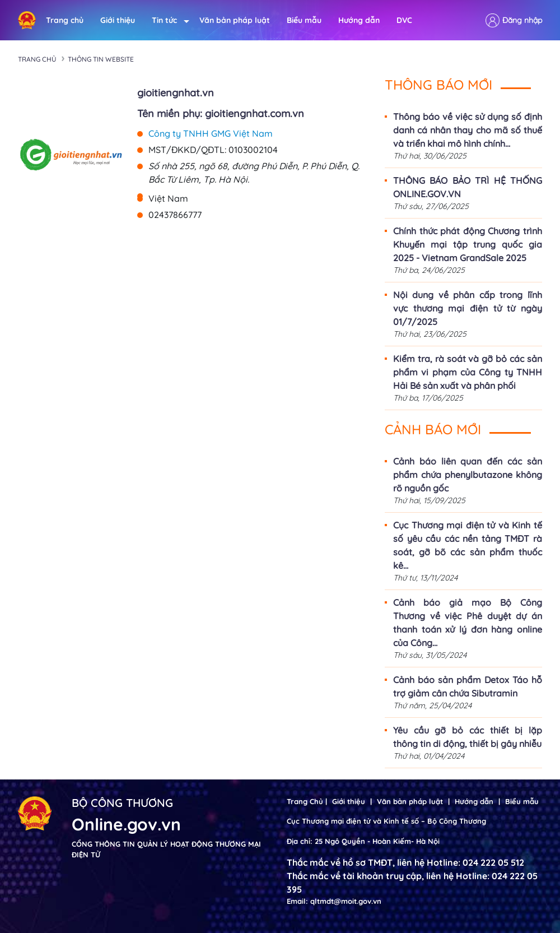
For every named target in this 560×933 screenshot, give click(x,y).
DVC (404, 20)
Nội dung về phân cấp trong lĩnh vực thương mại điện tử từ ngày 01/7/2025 (468, 308)
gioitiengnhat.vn (176, 93)
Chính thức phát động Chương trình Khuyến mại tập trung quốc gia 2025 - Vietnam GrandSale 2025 (468, 244)
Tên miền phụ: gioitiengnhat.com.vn (221, 113)
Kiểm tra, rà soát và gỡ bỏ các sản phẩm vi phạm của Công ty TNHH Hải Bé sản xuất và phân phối (468, 372)
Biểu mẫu (304, 20)
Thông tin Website (101, 59)
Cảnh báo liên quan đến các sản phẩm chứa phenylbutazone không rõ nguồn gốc (468, 475)
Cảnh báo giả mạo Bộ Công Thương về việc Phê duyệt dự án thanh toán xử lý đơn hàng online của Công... (468, 623)
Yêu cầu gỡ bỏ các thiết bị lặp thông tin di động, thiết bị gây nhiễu (468, 737)
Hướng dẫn (359, 20)
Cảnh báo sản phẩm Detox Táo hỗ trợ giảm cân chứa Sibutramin (468, 686)
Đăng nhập (522, 20)
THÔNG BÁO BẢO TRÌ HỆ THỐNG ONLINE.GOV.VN (468, 187)
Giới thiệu (118, 20)
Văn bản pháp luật (235, 20)
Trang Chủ (305, 801)
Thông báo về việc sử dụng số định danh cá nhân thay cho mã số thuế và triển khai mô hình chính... (468, 130)
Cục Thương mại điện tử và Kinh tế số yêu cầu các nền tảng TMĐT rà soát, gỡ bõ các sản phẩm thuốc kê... (468, 545)
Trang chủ (65, 20)
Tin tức (167, 20)
